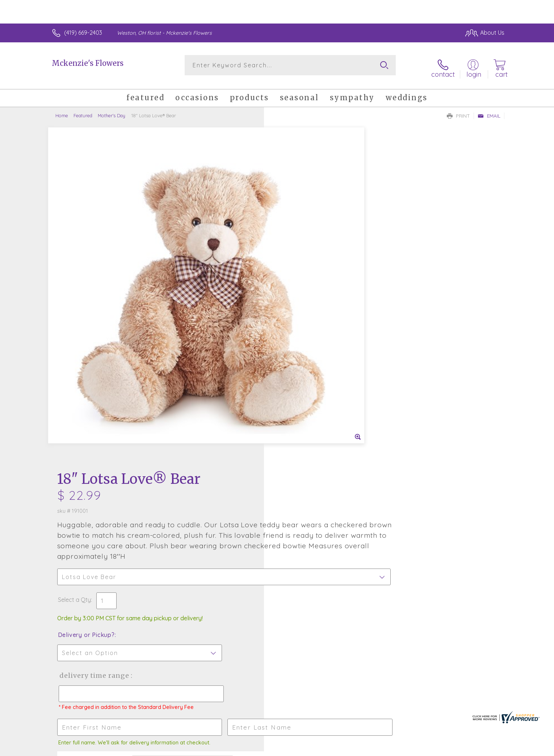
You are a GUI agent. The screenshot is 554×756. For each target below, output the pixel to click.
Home (62, 110)
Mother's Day (112, 110)
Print (458, 111)
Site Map (485, 748)
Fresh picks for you (214, 528)
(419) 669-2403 (83, 33)
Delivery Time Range (313, 336)
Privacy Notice (389, 748)
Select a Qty (294, 260)
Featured (83, 110)
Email (489, 111)
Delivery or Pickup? (306, 295)
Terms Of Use (346, 748)
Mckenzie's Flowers (88, 63)
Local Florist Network (440, 748)
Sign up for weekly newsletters (368, 523)
